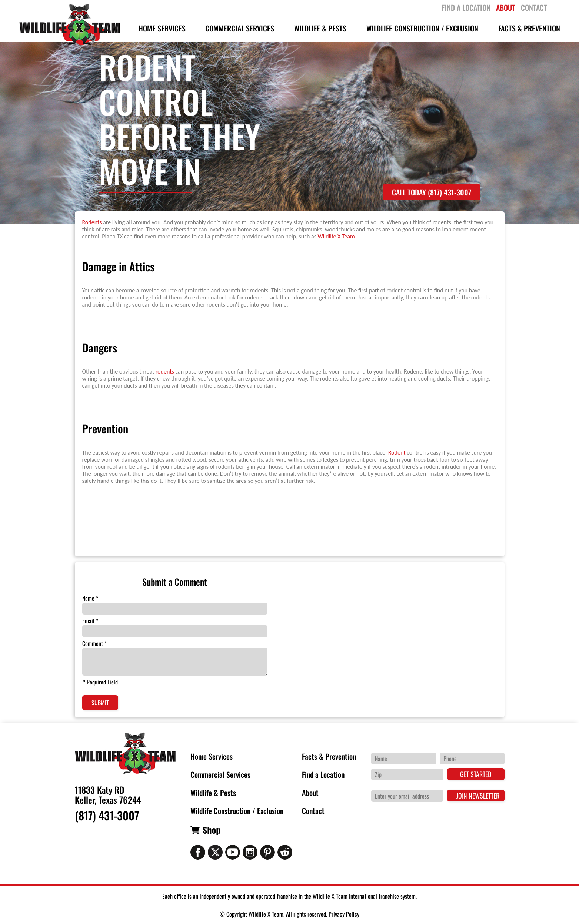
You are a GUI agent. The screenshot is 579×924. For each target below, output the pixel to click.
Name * (90, 598)
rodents (165, 371)
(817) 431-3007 (107, 816)
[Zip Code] (407, 774)
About (310, 793)
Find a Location (323, 774)
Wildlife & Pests (213, 793)
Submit (100, 703)
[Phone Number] (472, 759)
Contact (313, 811)
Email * (90, 621)
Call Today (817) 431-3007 (432, 192)
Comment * (94, 643)
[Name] (404, 759)
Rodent (397, 453)
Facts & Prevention (329, 756)
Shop (212, 830)
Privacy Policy (344, 914)
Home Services (212, 756)
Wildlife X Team (336, 236)
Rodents (92, 222)
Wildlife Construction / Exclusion (237, 811)
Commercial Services (220, 774)
